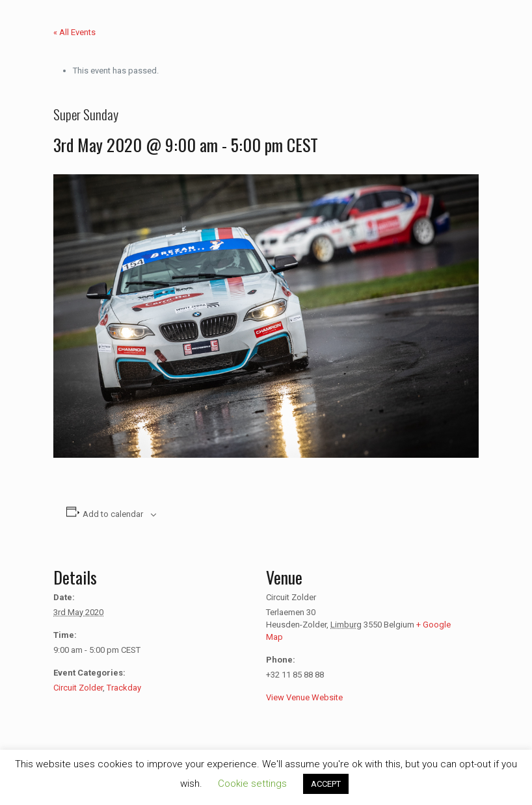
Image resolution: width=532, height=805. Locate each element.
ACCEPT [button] (326, 784)
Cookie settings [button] (252, 784)
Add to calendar (113, 514)
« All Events (74, 32)
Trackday (124, 688)
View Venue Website (304, 697)
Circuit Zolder (78, 688)
